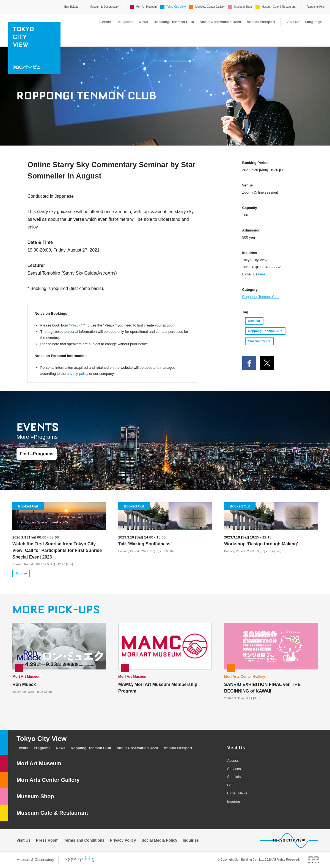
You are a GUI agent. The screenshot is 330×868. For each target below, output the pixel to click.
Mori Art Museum (146, 7)
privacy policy (78, 374)
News (144, 22)
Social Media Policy (159, 840)
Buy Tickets (71, 7)
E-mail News (237, 793)
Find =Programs (37, 454)
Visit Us (293, 22)
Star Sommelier (259, 341)
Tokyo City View (176, 7)
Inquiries (234, 801)
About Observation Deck (220, 22)
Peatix (75, 325)
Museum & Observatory (104, 7)
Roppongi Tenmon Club (174, 22)
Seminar (254, 321)
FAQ (231, 785)
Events (105, 22)
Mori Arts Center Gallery (210, 7)
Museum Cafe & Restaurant (278, 7)
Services (234, 769)
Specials (234, 777)
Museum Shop (243, 7)
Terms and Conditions (84, 840)
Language (313, 22)
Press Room (47, 840)
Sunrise (21, 573)
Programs (125, 22)
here (262, 274)
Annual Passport (261, 22)
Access (233, 760)
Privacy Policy (123, 840)
